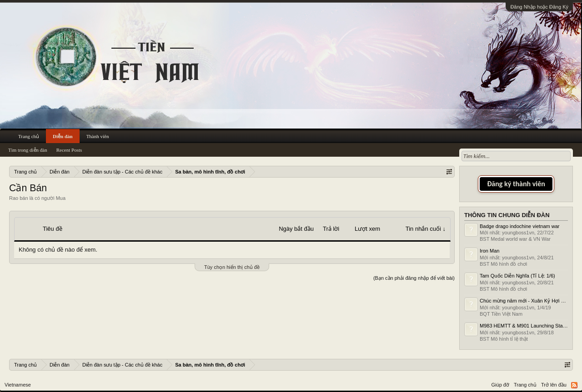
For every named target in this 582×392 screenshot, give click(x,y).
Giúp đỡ (500, 385)
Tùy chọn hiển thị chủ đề (232, 267)
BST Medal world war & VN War (515, 239)
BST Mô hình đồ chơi (503, 264)
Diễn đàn (63, 136)
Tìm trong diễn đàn (28, 150)
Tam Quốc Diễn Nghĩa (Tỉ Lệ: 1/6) (517, 276)
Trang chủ (29, 136)
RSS (574, 385)
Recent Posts (69, 150)
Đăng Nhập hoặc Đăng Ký (539, 7)
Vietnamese (18, 385)
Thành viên (98, 136)
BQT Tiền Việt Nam (501, 314)
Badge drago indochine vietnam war (520, 226)
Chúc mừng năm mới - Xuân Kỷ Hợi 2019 (526, 301)
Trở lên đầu (554, 385)
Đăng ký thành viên (516, 184)
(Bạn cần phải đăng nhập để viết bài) (414, 278)
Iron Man (489, 251)
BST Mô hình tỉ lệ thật (504, 339)
